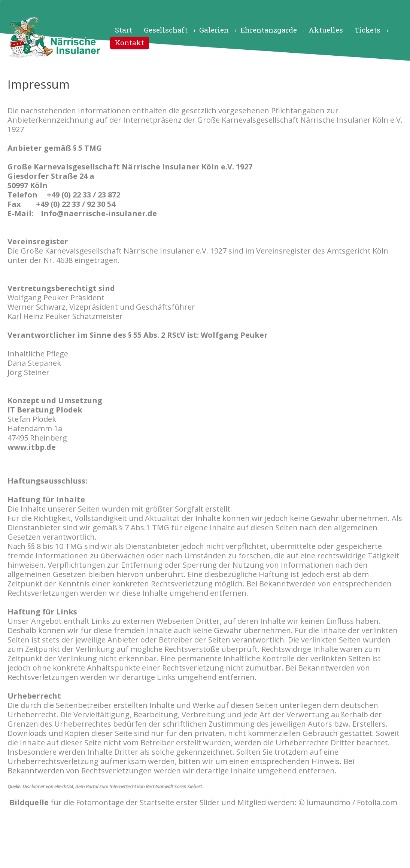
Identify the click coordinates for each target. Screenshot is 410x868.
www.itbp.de (32, 447)
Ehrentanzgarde (269, 30)
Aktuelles (326, 30)
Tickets (368, 30)
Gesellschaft (166, 30)
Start (124, 30)
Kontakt (130, 42)
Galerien (214, 30)
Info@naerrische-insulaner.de (99, 213)
